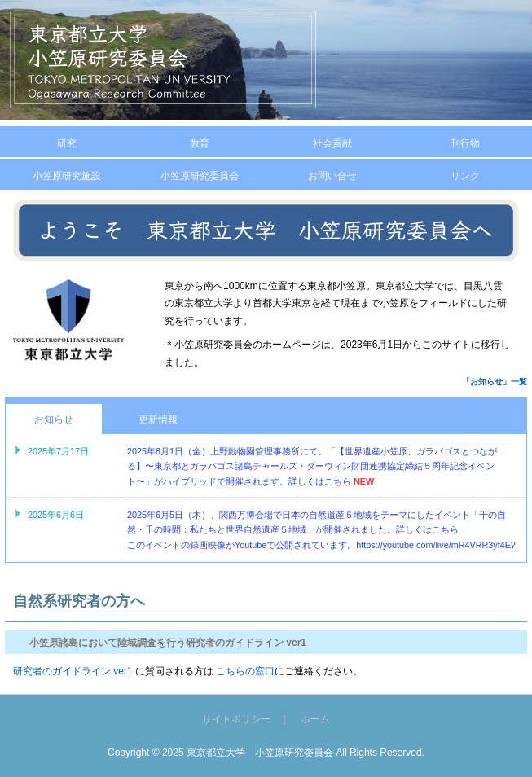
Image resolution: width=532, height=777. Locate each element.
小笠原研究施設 (67, 176)
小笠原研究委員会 (200, 176)
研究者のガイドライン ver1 (73, 671)
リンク (465, 176)
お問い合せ (332, 176)
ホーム (315, 719)
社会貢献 (332, 143)
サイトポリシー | (250, 719)
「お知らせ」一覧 (495, 382)
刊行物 (465, 143)
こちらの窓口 (244, 671)
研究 (67, 143)
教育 (200, 143)
